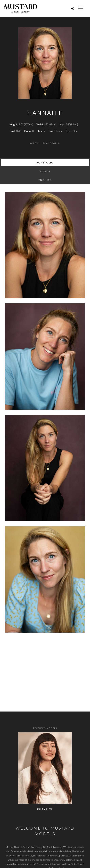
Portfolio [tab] (45, 163)
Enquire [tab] (45, 180)
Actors (35, 143)
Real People (51, 143)
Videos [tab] (45, 171)
